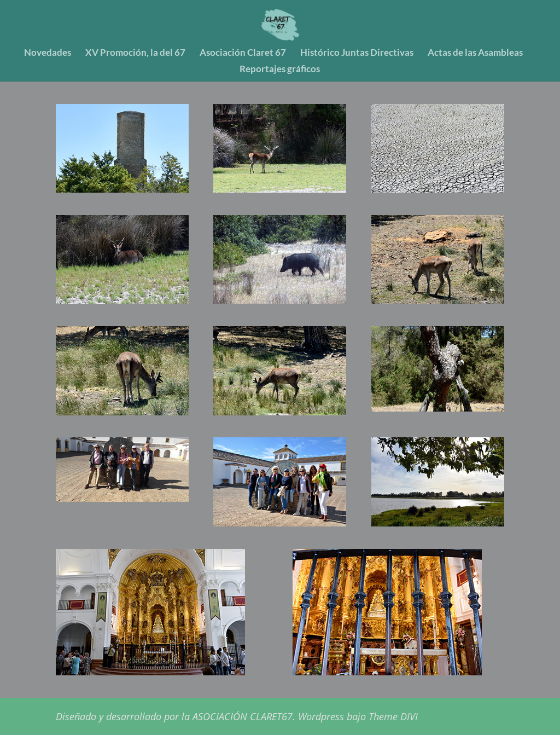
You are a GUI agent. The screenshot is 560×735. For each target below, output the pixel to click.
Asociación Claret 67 (243, 53)
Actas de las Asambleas (475, 53)
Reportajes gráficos (280, 70)
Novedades (48, 53)
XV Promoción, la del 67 (135, 53)
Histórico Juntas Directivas (357, 53)
